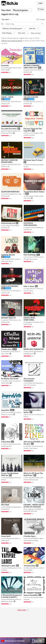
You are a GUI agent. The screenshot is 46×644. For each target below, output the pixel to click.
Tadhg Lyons (5, 541)
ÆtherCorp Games (7, 601)
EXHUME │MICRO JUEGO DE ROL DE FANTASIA (34, 506)
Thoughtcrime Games (30, 259)
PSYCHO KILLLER (8, 223)
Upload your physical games (12, 41)
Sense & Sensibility (31, 595)
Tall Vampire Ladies (8, 566)
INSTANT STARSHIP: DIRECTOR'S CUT (32, 67)
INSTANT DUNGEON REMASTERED (9, 161)
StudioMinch (5, 509)
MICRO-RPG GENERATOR (34, 349)
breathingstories (6, 446)
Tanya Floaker (28, 570)
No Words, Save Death (10, 379)
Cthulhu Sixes (6, 349)
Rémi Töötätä (6, 70)
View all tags (36, 33)
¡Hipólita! (4, 570)
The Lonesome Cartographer (29, 380)
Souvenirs (5, 65)
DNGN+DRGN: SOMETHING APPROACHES (29, 320)
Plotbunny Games (7, 415)
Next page (22, 610)
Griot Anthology (30, 255)
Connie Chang (28, 291)
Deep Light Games (7, 261)
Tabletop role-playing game (12, 28)
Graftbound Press (29, 135)
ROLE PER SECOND (30, 511)
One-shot (22, 33)
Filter (41, 9)
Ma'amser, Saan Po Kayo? (33, 160)
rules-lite (32, 28)
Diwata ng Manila (7, 133)
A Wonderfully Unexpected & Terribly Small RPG (11, 596)
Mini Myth (5, 505)
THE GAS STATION (31, 97)
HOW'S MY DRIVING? (10, 286)
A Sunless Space (30, 536)
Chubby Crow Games (30, 448)
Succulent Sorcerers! (9, 129)
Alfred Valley (5, 383)
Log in (40, 3)
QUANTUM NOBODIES (10, 192)
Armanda (26, 599)
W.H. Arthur (5, 354)
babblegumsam (28, 354)
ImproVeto (5, 410)
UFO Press (27, 198)
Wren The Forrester (30, 385)
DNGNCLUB (28, 72)
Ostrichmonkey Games (31, 480)
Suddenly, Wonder (8, 255)
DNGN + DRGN (7, 97)
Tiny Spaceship (29, 566)
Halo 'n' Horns (29, 286)
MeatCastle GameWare (31, 541)
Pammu (26, 167)
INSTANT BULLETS (9, 318)
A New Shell (6, 442)
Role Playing (7, 33)
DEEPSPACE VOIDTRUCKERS (30, 224)
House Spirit (6, 536)
